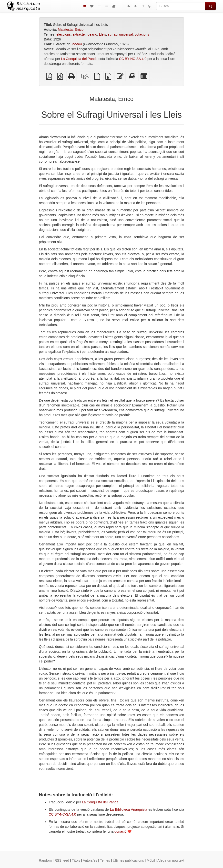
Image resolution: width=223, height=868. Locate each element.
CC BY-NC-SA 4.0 (133, 59)
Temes (105, 860)
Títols (76, 860)
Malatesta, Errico (71, 30)
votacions (142, 34)
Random (45, 860)
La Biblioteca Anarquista (129, 809)
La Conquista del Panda (79, 59)
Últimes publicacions (128, 860)
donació (120, 831)
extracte (79, 34)
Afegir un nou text (171, 860)
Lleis (103, 34)
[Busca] (181, 6)
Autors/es (90, 860)
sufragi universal (120, 34)
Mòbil (151, 860)
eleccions (63, 34)
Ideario (92, 34)
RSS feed (62, 860)
